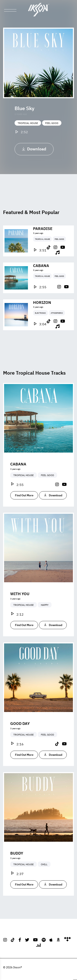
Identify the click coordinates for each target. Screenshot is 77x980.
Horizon (42, 313)
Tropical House (28, 123)
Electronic (40, 324)
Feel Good (52, 123)
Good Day (20, 735)
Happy (45, 616)
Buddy (17, 864)
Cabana (41, 277)
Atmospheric (57, 324)
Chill (44, 876)
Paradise (43, 239)
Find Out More (24, 507)
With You (20, 605)
